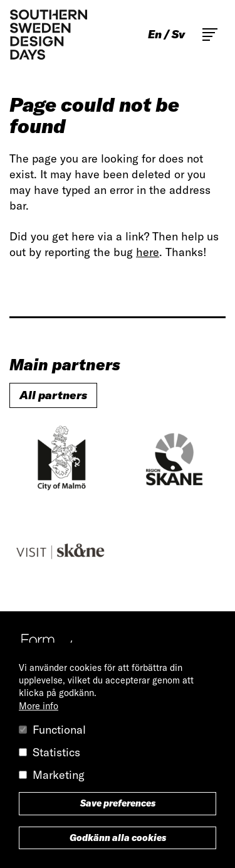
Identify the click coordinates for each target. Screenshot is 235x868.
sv (178, 35)
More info (39, 706)
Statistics (56, 752)
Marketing (59, 775)
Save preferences (118, 803)
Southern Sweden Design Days (48, 35)
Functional (59, 730)
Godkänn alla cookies (118, 838)
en (155, 35)
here (148, 252)
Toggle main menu (210, 35)
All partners (53, 395)
